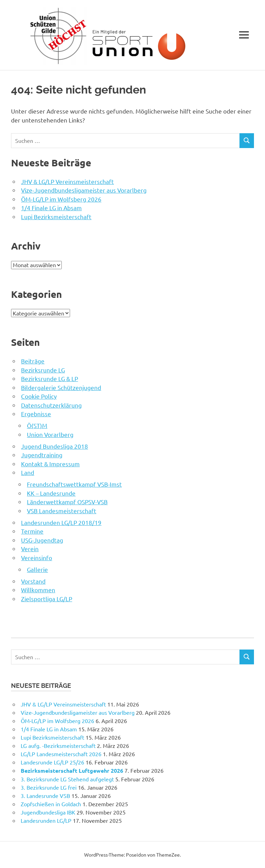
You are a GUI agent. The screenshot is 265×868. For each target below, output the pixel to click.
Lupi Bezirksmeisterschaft (56, 217)
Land (28, 472)
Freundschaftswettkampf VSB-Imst (74, 484)
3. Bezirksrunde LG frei (49, 787)
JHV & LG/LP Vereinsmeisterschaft (67, 181)
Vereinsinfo (37, 558)
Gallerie (37, 569)
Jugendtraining (42, 455)
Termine (32, 531)
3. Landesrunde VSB (45, 796)
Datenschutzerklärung (51, 405)
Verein (30, 549)
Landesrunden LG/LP (46, 820)
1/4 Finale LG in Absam (51, 208)
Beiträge (33, 361)
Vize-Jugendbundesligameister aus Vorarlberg (84, 190)
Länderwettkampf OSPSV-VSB (67, 502)
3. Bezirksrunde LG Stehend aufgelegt (67, 779)
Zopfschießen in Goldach (51, 804)
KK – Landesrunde (51, 493)
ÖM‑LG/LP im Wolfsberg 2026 (61, 199)
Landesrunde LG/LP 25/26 (52, 762)
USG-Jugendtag (42, 540)
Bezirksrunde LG (43, 370)
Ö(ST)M (37, 425)
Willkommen (38, 590)
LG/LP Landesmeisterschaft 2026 (61, 754)
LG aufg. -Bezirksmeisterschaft (58, 745)
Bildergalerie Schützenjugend (61, 387)
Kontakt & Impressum (50, 464)
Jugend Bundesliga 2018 (55, 446)
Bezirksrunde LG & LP (50, 378)
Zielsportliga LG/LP (47, 599)
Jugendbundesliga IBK (48, 812)
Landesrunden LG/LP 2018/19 (61, 522)
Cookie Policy (39, 396)
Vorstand (33, 581)
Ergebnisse (36, 414)
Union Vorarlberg (50, 434)
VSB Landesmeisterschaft (62, 511)
